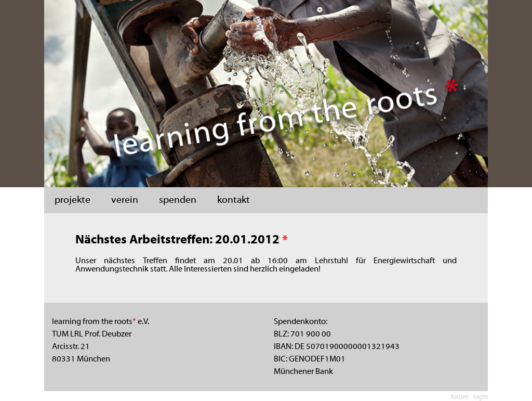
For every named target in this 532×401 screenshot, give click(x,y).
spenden (178, 200)
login (481, 397)
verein (125, 200)
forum (460, 397)
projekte (72, 200)
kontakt (234, 200)
